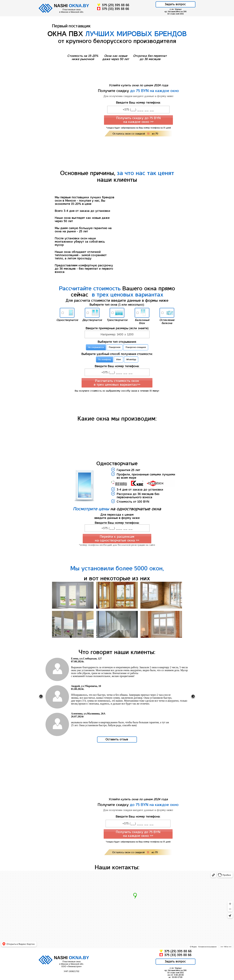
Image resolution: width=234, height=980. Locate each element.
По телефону (104, 360)
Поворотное (115, 347)
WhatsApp (131, 360)
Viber (119, 360)
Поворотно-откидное (136, 347)
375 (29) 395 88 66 (113, 5)
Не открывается (96, 347)
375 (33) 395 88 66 (113, 9)
